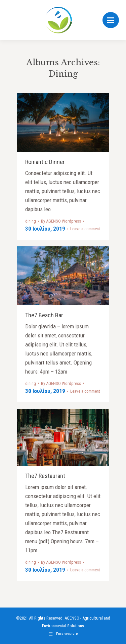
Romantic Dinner (45, 162)
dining (31, 221)
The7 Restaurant (45, 476)
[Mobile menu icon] (111, 20)
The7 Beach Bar (44, 315)
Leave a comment (85, 229)
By (61, 221)
